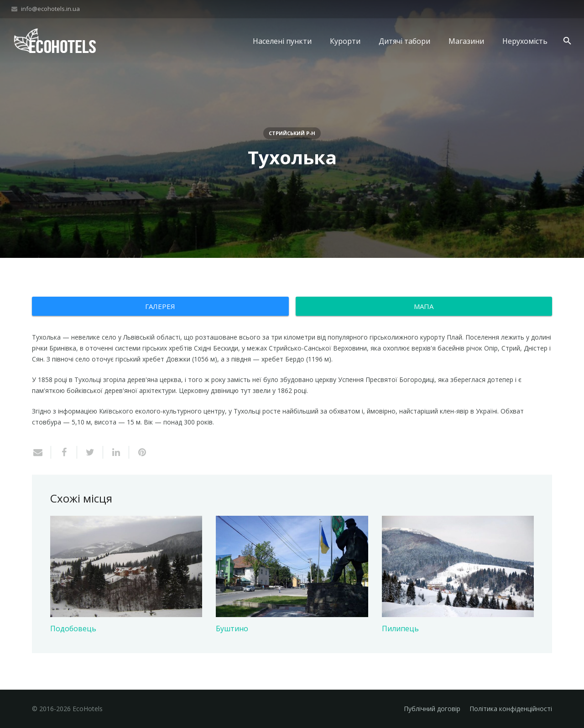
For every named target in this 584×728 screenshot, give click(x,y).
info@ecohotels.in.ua (50, 9)
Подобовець (73, 628)
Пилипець (400, 628)
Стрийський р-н (292, 133)
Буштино (232, 628)
